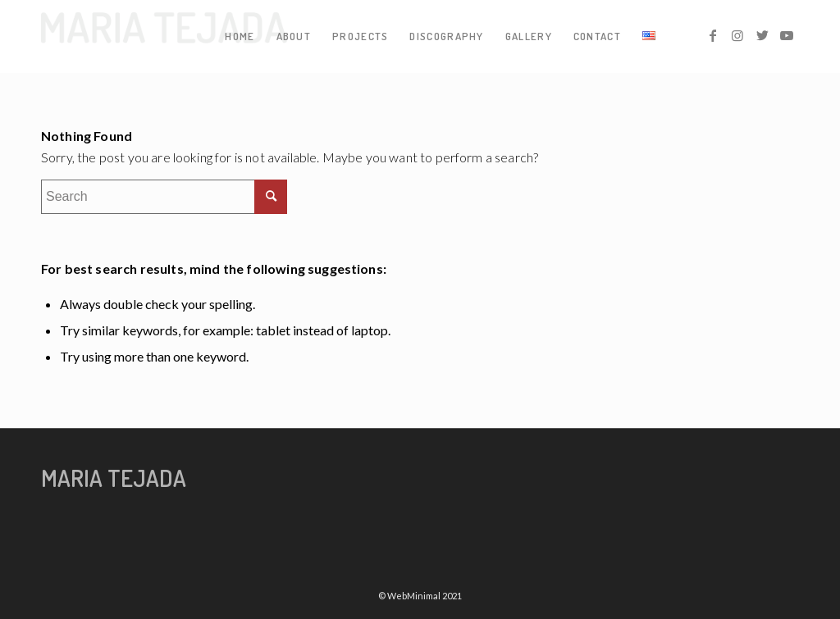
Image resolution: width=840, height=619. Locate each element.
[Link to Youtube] (787, 35)
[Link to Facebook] (713, 35)
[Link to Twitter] (762, 35)
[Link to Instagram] (737, 35)
